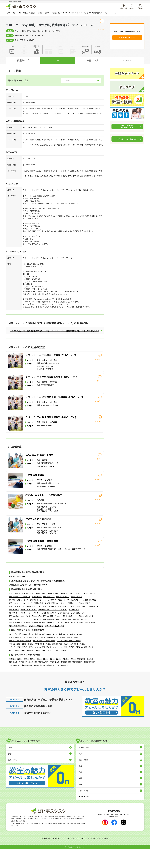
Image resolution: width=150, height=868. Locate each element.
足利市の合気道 (63, 632)
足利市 (20, 678)
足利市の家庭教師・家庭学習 (20, 642)
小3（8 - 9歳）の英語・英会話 (20, 660)
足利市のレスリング (80, 639)
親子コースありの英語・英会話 (40, 666)
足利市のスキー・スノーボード (21, 622)
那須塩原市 (81, 678)
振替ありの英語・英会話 (84, 666)
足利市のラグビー (63, 616)
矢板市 (73, 678)
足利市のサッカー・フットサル (71, 613)
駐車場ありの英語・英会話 (37, 670)
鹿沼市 (39, 678)
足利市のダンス (93, 626)
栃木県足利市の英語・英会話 (20, 596)
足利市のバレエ (63, 626)
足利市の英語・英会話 (42, 622)
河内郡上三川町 (31, 681)
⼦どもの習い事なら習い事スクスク (76, 866)
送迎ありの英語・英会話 (57, 670)
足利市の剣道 (74, 629)
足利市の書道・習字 (78, 632)
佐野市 (33, 678)
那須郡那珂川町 (63, 684)
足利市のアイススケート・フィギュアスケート (65, 619)
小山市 (52, 678)
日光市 (46, 678)
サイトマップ (71, 858)
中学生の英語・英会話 (42, 663)
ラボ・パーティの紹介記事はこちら (127, 126)
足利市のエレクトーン (38, 619)
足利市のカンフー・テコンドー (58, 642)
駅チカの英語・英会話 (17, 670)
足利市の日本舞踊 (38, 642)
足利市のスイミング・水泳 (19, 613)
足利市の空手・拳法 (78, 626)
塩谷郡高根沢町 (39, 684)
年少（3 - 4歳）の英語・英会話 (46, 653)
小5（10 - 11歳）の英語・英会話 (69, 660)
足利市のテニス (89, 613)
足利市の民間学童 (77, 642)
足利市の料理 (90, 642)
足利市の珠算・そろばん (52, 635)
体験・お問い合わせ (127, 37)
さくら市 (90, 678)
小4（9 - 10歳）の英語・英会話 (44, 660)
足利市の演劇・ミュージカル (20, 635)
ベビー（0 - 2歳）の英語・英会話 (21, 653)
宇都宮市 (12, 678)
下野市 (21, 681)
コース (58, 60)
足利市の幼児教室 (50, 626)
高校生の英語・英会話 (60, 663)
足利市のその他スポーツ (18, 645)
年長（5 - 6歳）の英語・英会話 (21, 657)
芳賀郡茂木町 (55, 681)
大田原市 (66, 678)
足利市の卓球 (37, 616)
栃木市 (26, 678)
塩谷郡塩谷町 (27, 684)
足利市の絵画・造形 (70, 635)
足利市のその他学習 (36, 645)
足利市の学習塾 (85, 622)
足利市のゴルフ (49, 616)
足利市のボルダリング (34, 626)
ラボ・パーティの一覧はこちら (127, 139)
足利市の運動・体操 (38, 613)
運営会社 (107, 858)
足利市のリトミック (59, 622)
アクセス (127, 60)
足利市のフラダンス (49, 632)
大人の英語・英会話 (77, 663)
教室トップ (23, 60)
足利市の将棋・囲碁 (47, 639)
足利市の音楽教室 (90, 619)
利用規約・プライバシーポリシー (90, 858)
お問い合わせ (45, 858)
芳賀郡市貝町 (66, 681)
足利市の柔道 (14, 629)
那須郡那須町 (51, 684)
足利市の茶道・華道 (63, 639)
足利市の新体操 (52, 613)
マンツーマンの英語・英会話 (63, 666)
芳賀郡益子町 (43, 681)
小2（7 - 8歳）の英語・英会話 (68, 657)
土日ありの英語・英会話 (18, 666)
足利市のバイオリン (17, 626)
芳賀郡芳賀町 (77, 681)
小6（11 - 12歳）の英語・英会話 (21, 663)
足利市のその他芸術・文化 (54, 645)
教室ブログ (92, 60)
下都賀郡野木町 (15, 684)
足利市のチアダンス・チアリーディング (53, 629)
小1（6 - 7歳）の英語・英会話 (44, 657)
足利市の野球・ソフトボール (20, 616)
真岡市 (59, 678)
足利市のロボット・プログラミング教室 (24, 639)
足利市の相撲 (37, 635)
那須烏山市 (13, 681)
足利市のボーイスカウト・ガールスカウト (25, 632)
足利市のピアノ (76, 616)
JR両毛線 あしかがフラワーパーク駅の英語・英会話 (28, 604)
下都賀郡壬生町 (89, 681)
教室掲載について (58, 858)
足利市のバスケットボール (19, 619)
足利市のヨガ (72, 622)
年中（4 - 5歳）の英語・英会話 (70, 653)
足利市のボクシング (86, 635)
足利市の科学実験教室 (29, 629)
